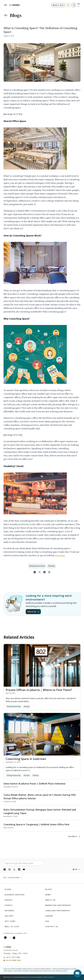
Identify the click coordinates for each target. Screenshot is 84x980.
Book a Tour (58, 5)
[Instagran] (9, 869)
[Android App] (5, 937)
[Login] (74, 5)
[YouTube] (24, 869)
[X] (14, 869)
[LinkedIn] (19, 869)
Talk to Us (33, 612)
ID (79, 6)
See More (74, 836)
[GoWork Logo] (14, 5)
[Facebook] (5, 869)
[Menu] (5, 5)
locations (60, 555)
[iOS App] (14, 937)
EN (79, 4)
